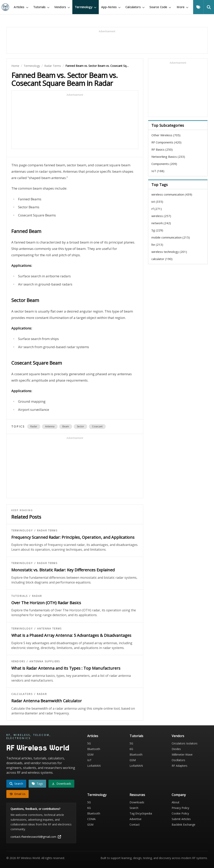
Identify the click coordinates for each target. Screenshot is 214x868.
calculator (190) (162, 259)
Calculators (22, 694)
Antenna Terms (49, 629)
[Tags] (198, 7)
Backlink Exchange (183, 825)
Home (15, 66)
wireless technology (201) (169, 252)
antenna (50, 426)
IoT (89, 760)
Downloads (137, 802)
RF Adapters (180, 766)
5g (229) (157, 230)
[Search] (209, 7)
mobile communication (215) (171, 237)
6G (131, 749)
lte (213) (157, 245)
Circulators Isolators (185, 743)
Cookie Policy (180, 813)
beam (66, 426)
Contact (135, 825)
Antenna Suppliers (45, 661)
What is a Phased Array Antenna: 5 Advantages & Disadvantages (71, 635)
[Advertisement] (107, 42)
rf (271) (157, 209)
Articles (93, 736)
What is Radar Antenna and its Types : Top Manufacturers (66, 668)
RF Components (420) (166, 142)
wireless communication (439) (172, 194)
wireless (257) (161, 216)
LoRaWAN (94, 766)
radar (34, 426)
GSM (90, 755)
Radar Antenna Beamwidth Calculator (47, 701)
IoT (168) (158, 171)
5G (89, 743)
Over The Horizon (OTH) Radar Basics (46, 603)
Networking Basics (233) (168, 157)
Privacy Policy (180, 808)
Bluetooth (94, 749)
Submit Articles (181, 819)
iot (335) (157, 202)
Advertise (136, 819)
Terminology (32, 66)
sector (80, 426)
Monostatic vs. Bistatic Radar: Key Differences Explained (63, 570)
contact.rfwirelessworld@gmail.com (36, 837)
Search (134, 808)
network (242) (161, 223)
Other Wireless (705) (166, 135)
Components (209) (164, 164)
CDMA (91, 819)
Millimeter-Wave (182, 755)
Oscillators (178, 760)
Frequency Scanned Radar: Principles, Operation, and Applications (73, 537)
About (176, 802)
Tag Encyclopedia (141, 813)
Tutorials (19, 596)
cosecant (97, 426)
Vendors (18, 661)
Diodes (176, 749)
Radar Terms (53, 66)
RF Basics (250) (162, 149)
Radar (37, 596)
